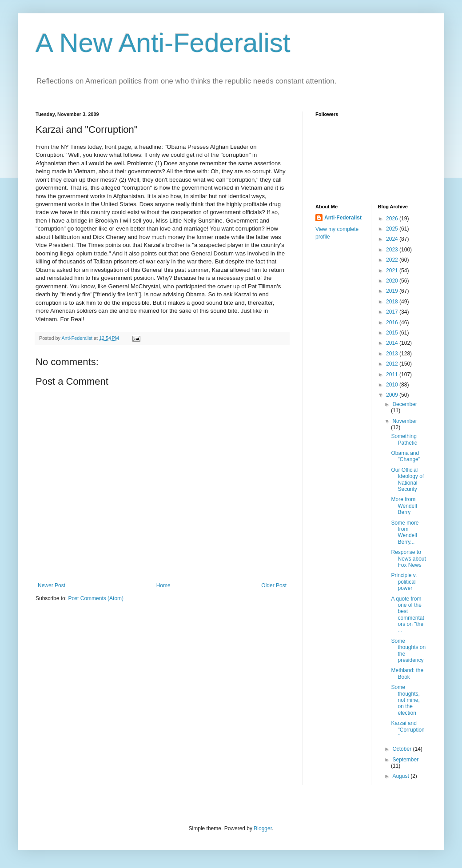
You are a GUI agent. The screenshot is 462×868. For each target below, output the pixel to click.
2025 (393, 229)
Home (163, 585)
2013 (393, 354)
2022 (393, 260)
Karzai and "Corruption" (408, 730)
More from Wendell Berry (404, 506)
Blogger (263, 828)
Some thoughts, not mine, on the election (405, 700)
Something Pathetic (404, 439)
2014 (393, 343)
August (401, 776)
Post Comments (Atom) (96, 598)
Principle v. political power (404, 582)
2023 (393, 250)
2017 (393, 312)
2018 (393, 302)
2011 (393, 374)
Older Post (274, 585)
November (404, 421)
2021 (393, 271)
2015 (393, 333)
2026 (393, 219)
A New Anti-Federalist (163, 43)
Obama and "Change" (406, 456)
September (405, 760)
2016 (393, 323)
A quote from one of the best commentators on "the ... (407, 615)
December (404, 404)
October (402, 749)
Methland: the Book (407, 673)
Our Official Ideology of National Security (407, 480)
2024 (393, 239)
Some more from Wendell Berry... (405, 532)
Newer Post (52, 585)
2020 (393, 281)
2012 (393, 364)
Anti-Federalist (343, 218)
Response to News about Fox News (408, 559)
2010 (393, 385)
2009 (393, 395)
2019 (393, 291)
